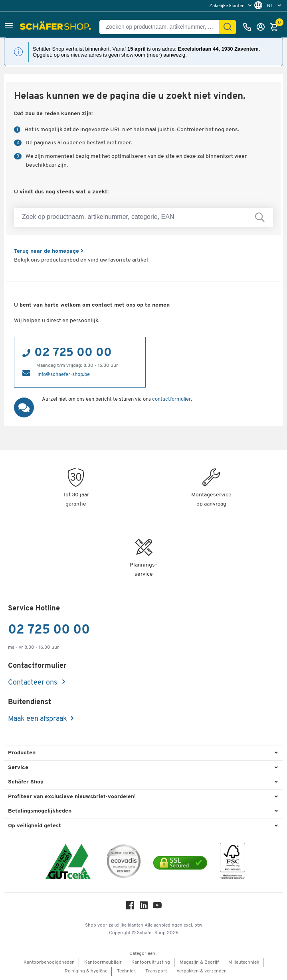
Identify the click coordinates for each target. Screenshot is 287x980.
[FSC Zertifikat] (233, 863)
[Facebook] (130, 907)
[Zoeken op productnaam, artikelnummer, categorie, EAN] (162, 27)
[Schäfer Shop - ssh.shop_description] (56, 27)
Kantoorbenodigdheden (49, 962)
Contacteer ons (33, 683)
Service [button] (18, 768)
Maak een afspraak (38, 719)
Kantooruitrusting (151, 962)
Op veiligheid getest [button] (35, 826)
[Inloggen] (263, 27)
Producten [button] (22, 753)
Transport (156, 971)
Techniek (126, 971)
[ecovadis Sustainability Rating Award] (124, 863)
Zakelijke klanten (228, 6)
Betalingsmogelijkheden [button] (40, 811)
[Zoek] (228, 27)
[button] (9, 27)
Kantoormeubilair (103, 962)
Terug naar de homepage (49, 251)
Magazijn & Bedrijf (199, 962)
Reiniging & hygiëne (86, 971)
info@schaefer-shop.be (64, 375)
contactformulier (171, 399)
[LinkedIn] (144, 907)
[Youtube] (157, 907)
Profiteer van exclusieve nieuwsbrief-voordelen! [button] (72, 797)
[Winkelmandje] (276, 27)
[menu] (231, 6)
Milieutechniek (244, 962)
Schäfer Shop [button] (26, 782)
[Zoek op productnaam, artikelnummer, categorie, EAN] (143, 217)
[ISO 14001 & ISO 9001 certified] (68, 863)
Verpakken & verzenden (202, 971)
